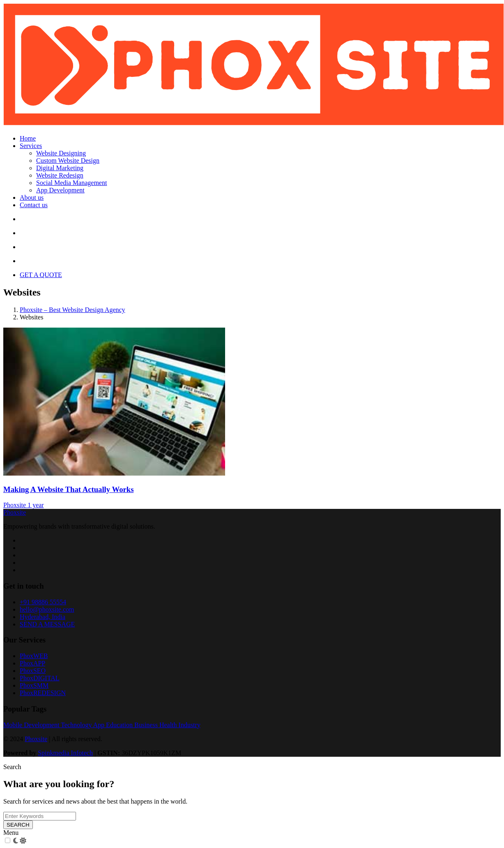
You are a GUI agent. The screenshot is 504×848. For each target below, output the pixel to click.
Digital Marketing (60, 168)
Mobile (14, 725)
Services (31, 146)
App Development (60, 190)
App (100, 725)
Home (28, 138)
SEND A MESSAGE (47, 624)
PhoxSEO (33, 671)
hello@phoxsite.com (47, 609)
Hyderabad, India (43, 617)
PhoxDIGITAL (39, 678)
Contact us (34, 205)
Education (120, 725)
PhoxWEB (34, 656)
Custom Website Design (68, 161)
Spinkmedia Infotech (65, 753)
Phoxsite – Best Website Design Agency (72, 310)
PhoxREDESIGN (43, 693)
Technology (77, 725)
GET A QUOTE (41, 275)
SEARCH (18, 825)
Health (169, 725)
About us (32, 198)
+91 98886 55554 (43, 602)
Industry (190, 725)
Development (42, 725)
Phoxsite (15, 505)
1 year (36, 505)
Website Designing (61, 153)
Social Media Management (71, 183)
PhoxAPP (32, 663)
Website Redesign (60, 175)
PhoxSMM (34, 685)
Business (147, 725)
